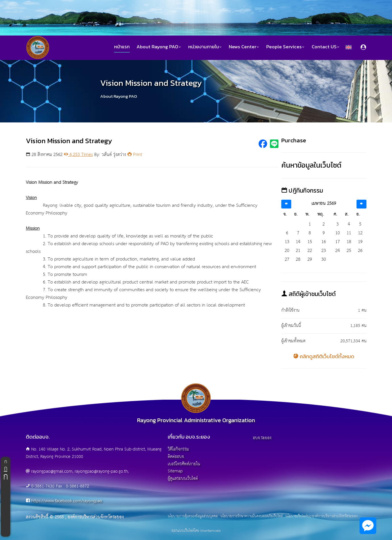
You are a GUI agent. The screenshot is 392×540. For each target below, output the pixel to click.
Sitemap (175, 471)
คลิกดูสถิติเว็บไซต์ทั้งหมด (324, 356)
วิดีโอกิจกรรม (178, 449)
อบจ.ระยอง (262, 438)
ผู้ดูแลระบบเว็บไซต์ (183, 479)
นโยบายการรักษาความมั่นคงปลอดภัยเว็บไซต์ (252, 516)
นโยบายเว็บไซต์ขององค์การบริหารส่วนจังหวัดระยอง (321, 516)
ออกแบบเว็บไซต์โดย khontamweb (196, 531)
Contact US (326, 47)
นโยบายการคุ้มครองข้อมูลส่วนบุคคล (193, 516)
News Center (244, 47)
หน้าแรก (122, 47)
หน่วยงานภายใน (205, 47)
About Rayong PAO (159, 47)
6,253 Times (78, 155)
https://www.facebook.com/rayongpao (67, 501)
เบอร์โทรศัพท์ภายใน (184, 464)
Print (135, 155)
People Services (286, 47)
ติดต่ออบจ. (176, 457)
